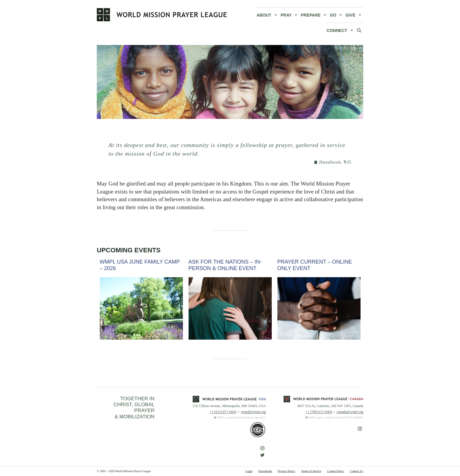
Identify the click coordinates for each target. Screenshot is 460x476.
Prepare (315, 15)
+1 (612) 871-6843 (223, 412)
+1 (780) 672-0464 (319, 412)
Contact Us (357, 471)
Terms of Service (311, 471)
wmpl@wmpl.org (253, 412)
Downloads (265, 471)
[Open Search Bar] (359, 30)
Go (337, 15)
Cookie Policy (336, 471)
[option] (141, 299)
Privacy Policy (287, 471)
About (268, 15)
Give (354, 15)
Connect (341, 30)
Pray (290, 15)
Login (249, 471)
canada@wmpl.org (350, 412)
